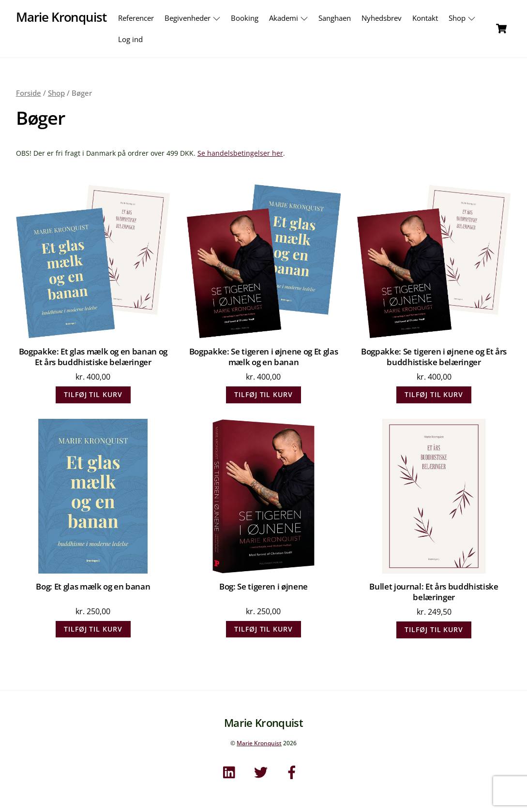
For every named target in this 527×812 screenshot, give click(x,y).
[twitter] (263, 771)
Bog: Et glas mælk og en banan (93, 587)
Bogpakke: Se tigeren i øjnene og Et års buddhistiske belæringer (434, 357)
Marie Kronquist (259, 743)
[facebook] (294, 771)
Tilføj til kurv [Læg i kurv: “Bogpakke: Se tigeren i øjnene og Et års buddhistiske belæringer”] (434, 394)
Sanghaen (335, 18)
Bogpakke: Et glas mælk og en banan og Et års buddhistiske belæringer (93, 357)
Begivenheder (194, 18)
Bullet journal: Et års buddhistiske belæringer (434, 592)
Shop (463, 18)
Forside (29, 93)
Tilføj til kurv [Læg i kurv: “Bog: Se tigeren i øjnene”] (263, 629)
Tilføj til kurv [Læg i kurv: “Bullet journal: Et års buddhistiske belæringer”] (434, 629)
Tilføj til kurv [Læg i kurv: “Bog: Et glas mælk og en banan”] (93, 629)
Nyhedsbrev (382, 18)
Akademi (290, 18)
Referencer (136, 18)
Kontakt (425, 18)
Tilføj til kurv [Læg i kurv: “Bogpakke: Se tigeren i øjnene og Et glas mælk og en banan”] (263, 394)
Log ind (130, 39)
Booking (245, 18)
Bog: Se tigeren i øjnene (263, 587)
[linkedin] (232, 771)
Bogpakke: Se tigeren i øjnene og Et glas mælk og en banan (264, 357)
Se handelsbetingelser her (240, 153)
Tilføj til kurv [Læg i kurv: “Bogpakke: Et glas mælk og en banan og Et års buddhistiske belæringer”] (93, 394)
